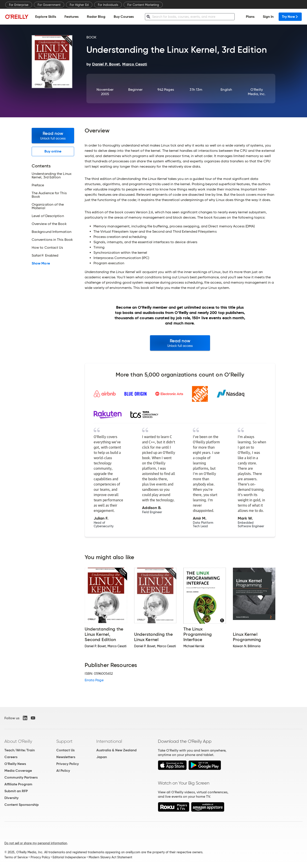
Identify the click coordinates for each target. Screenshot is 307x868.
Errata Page (94, 680)
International (109, 741)
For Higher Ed (79, 5)
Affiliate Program (18, 784)
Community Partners (21, 777)
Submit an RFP (16, 791)
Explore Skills (46, 17)
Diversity (11, 798)
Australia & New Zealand (116, 750)
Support (64, 741)
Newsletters (66, 757)
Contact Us (65, 750)
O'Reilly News (15, 764)
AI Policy (63, 771)
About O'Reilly (18, 741)
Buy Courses (124, 17)
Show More (41, 263)
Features (71, 17)
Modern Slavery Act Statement (110, 857)
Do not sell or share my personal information (36, 843)
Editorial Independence (69, 857)
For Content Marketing (143, 5)
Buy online (53, 151)
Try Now (290, 17)
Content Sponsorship (22, 805)
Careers (11, 757)
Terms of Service (16, 857)
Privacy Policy (68, 764)
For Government (49, 5)
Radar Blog (96, 17)
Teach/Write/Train (20, 750)
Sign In (268, 17)
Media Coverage (18, 771)
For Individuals (108, 5)
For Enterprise (19, 5)
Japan (102, 757)
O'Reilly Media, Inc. (257, 92)
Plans (250, 17)
